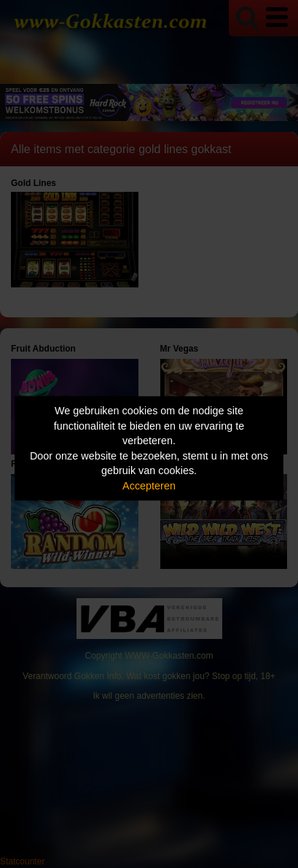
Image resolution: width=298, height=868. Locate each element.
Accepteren (149, 486)
